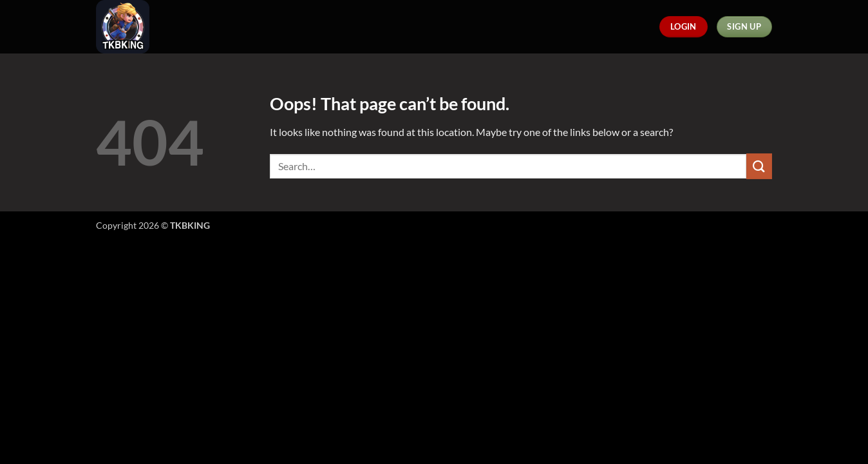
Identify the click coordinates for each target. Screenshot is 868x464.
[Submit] (759, 166)
